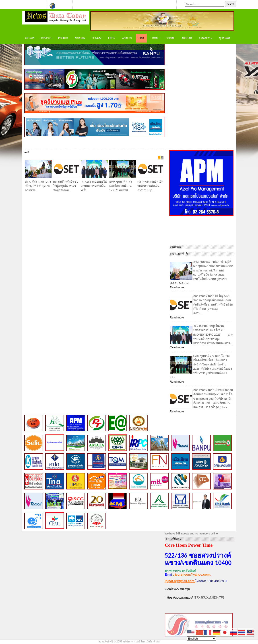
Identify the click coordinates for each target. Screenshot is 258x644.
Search (230, 4)
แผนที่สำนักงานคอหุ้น (177, 589)
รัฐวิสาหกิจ (224, 38)
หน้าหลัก (30, 38)
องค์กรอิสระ (205, 38)
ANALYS (127, 38)
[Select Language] (201, 639)
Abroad (187, 38)
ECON (112, 38)
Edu (141, 38)
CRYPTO (46, 38)
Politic (63, 38)
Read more (177, 287)
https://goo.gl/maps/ (179, 597)
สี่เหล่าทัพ (80, 38)
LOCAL (155, 38)
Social (170, 38)
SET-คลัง (96, 38)
